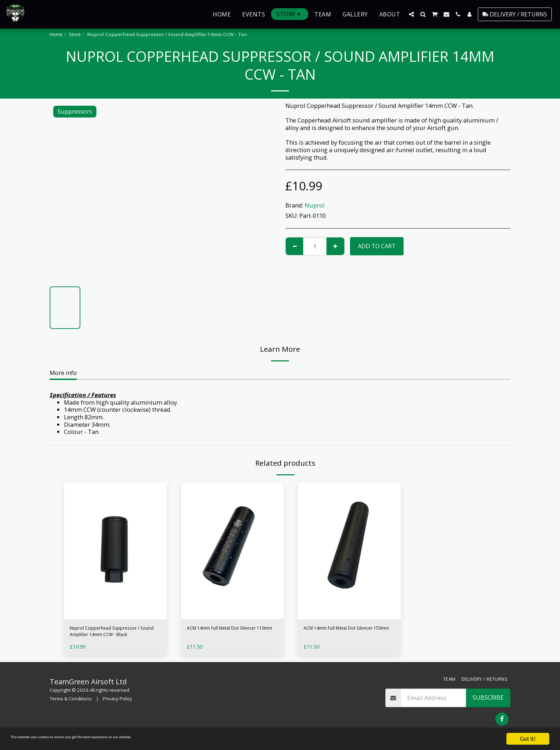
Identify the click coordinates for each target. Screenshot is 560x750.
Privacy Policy (117, 704)
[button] (411, 14)
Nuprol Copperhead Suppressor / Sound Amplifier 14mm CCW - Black (114, 634)
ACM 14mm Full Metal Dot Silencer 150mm (340, 634)
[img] (115, 551)
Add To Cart (377, 246)
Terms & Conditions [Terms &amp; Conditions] (71, 704)
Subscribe (488, 702)
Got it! (528, 739)
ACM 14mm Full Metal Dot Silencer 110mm (223, 634)
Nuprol (315, 205)
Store (75, 34)
